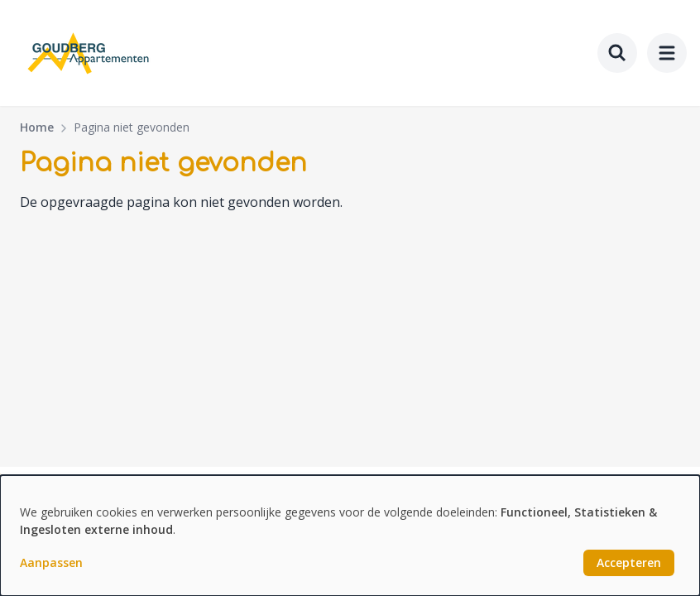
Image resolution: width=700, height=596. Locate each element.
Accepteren (629, 562)
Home (37, 127)
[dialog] (350, 536)
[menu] (667, 53)
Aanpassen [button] (51, 562)
